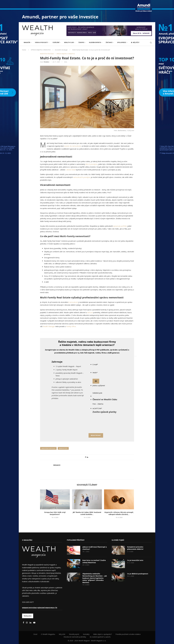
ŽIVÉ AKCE (109, 42)
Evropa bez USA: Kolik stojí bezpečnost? (55, 513)
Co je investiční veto (135, 560)
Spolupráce (122, 42)
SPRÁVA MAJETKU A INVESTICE (41, 50)
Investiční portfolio (48, 448)
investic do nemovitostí (72, 146)
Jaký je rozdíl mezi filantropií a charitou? (95, 548)
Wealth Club (69, 42)
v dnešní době (71, 170)
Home (24, 50)
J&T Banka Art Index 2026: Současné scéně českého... (87, 513)
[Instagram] (27, 623)
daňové (90, 312)
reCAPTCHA (97, 408)
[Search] (151, 43)
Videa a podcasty (41, 42)
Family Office (71, 326)
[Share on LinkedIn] (87, 457)
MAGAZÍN (27, 42)
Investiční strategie (61, 50)
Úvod (35, 634)
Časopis (81, 42)
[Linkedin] (31, 623)
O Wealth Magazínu (48, 634)
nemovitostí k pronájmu (82, 177)
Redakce (47, 62)
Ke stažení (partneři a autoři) (100, 637)
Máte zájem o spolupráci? (102, 634)
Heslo (95, 373)
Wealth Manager (49, 326)
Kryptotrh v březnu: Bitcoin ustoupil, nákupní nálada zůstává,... (119, 513)
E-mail (95, 364)
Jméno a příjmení (99, 386)
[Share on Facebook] (85, 457)
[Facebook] (24, 623)
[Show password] (96, 381)
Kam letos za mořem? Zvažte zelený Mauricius (94, 561)
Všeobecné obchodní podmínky (75, 637)
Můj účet (62, 634)
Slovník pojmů (74, 634)
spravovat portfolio (120, 226)
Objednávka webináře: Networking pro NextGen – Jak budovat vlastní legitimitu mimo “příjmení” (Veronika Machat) (95, 578)
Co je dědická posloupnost (138, 574)
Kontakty (86, 634)
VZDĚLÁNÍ (56, 42)
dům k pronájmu (91, 164)
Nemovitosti (63, 448)
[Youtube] (34, 623)
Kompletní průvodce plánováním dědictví (135, 548)
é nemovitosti (73, 302)
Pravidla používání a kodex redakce (128, 634)
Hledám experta (95, 42)
